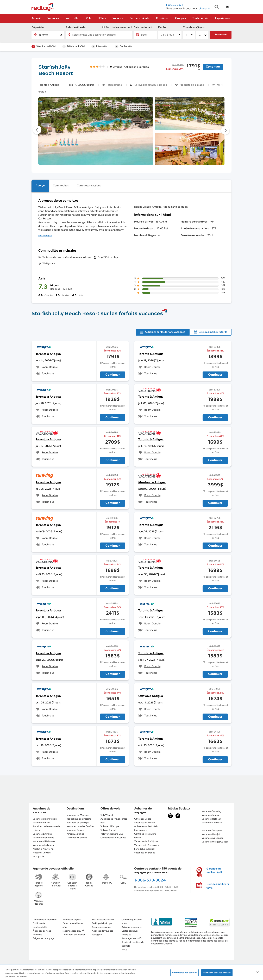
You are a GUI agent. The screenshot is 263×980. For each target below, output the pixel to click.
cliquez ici (205, 9)
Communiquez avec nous (132, 922)
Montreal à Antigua (152, 482)
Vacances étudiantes (43, 845)
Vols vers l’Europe (110, 827)
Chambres (189, 28)
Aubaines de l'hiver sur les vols (114, 821)
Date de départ (143, 28)
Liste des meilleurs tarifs (218, 886)
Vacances (53, 18)
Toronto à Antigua (48, 354)
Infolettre (37, 935)
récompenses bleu (73, 931)
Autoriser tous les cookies (217, 973)
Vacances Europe (75, 830)
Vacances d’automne (43, 838)
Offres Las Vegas (143, 819)
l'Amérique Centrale (77, 838)
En (227, 7)
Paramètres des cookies (185, 973)
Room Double (50, 367)
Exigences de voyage (44, 939)
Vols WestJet (107, 815)
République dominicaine (79, 819)
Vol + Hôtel (72, 18)
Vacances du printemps (45, 819)
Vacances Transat (211, 815)
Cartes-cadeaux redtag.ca (130, 933)
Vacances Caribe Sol (212, 823)
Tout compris (200, 18)
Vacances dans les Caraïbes (81, 827)
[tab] (40, 186)
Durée (162, 28)
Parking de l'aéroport (103, 923)
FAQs (124, 950)
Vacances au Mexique (78, 815)
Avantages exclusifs (132, 939)
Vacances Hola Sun (212, 819)
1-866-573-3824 (174, 5)
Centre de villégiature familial (145, 836)
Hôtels (102, 18)
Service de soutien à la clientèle (133, 944)
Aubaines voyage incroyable (42, 855)
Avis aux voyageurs (131, 927)
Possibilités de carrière (103, 920)
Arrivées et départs (72, 920)
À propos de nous (42, 931)
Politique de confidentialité (40, 925)
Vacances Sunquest (212, 831)
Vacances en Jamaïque (78, 823)
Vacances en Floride (144, 823)
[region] (131, 972)
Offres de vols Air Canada (113, 838)
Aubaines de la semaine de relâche (46, 828)
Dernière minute (139, 18)
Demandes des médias (74, 935)
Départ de (38, 28)
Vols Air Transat (108, 830)
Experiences (223, 18)
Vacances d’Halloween (45, 842)
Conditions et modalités (45, 920)
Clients (200, 28)
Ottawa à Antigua (151, 696)
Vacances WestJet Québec (215, 842)
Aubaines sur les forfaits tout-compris (146, 828)
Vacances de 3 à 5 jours (146, 842)
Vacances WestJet (211, 834)
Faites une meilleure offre (73, 925)
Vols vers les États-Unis (112, 834)
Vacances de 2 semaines (147, 845)
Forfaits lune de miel (144, 849)
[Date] (145, 35)
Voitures (118, 18)
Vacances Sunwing (212, 811)
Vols (89, 18)
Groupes (180, 18)
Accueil (36, 18)
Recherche (221, 35)
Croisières (162, 18)
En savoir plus (45, 236)
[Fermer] (258, 972)
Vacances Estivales (42, 834)
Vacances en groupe (145, 853)
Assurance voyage (101, 927)
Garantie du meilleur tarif (214, 871)
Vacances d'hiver (42, 823)
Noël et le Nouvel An (43, 849)
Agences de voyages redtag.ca (102, 933)
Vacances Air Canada (213, 838)
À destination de (76, 28)
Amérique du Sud (75, 834)
